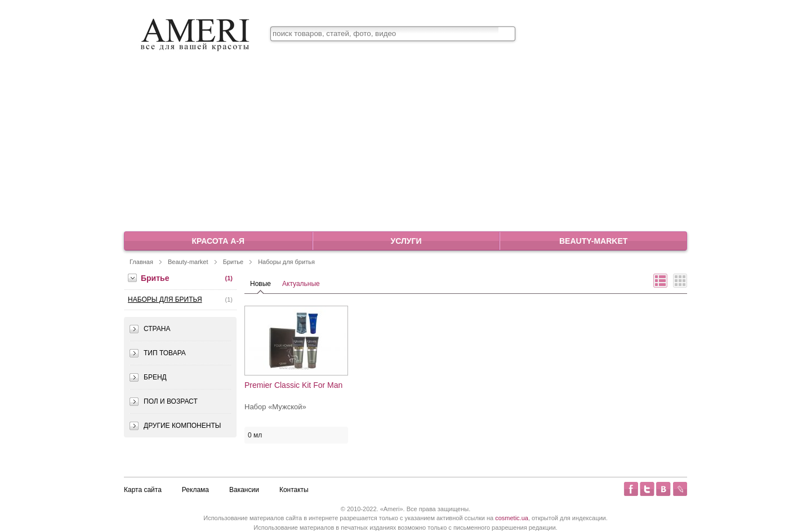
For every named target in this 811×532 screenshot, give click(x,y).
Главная (141, 262)
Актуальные (301, 284)
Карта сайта (143, 490)
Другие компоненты (182, 426)
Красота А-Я (219, 241)
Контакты (294, 490)
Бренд (155, 377)
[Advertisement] (405, 146)
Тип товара (165, 353)
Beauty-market (593, 241)
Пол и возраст (171, 401)
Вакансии (244, 490)
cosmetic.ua (512, 518)
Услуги (406, 241)
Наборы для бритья (286, 262)
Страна (157, 329)
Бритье (233, 262)
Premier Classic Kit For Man (293, 385)
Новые (260, 284)
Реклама (195, 490)
